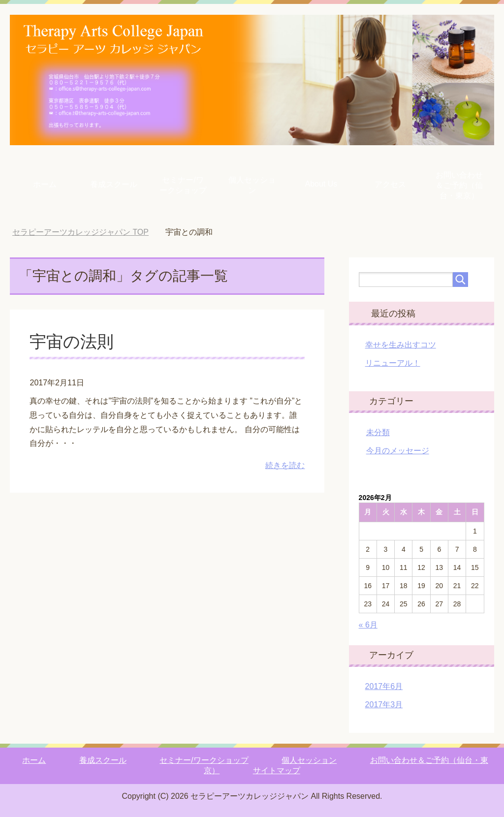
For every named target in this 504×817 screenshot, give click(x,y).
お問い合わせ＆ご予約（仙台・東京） (459, 185)
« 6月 (368, 625)
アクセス (390, 184)
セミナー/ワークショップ (183, 185)
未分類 (378, 432)
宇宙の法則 (72, 342)
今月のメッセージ (398, 451)
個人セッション (252, 185)
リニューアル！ (393, 363)
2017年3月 (384, 705)
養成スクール (114, 184)
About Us (321, 184)
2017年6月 (384, 686)
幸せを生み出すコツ (401, 345)
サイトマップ (277, 770)
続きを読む (285, 465)
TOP (80, 232)
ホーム (45, 184)
